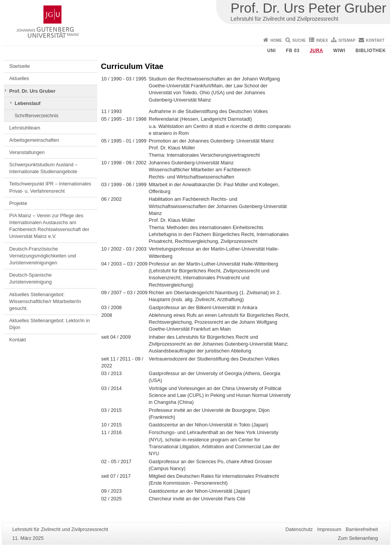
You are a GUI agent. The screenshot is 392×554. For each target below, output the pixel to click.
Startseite (20, 66)
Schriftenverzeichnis (37, 116)
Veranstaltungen (27, 152)
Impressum (329, 529)
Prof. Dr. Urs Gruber (32, 91)
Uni (271, 51)
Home (276, 40)
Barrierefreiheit (362, 529)
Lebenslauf (28, 103)
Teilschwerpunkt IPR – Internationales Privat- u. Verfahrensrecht (50, 187)
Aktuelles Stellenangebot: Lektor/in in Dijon (50, 324)
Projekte (18, 203)
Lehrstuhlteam (25, 128)
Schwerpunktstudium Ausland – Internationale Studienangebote (43, 168)
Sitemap (347, 40)
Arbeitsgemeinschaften (34, 140)
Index (322, 40)
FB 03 (293, 51)
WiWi (339, 51)
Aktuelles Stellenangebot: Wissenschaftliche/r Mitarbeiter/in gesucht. (45, 302)
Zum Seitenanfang (358, 538)
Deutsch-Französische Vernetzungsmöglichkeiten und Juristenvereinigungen (42, 256)
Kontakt (375, 40)
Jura (316, 51)
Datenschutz (299, 529)
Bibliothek (371, 51)
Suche (299, 40)
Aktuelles (19, 78)
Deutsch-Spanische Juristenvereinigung (30, 278)
